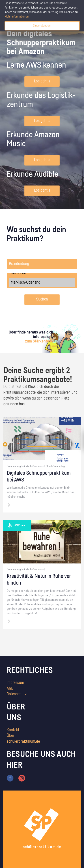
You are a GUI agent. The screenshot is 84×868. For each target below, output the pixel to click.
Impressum (15, 683)
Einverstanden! (42, 26)
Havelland (42, 273)
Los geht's (42, 81)
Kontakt (13, 730)
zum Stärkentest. (39, 341)
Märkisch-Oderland (42, 283)
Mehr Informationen (17, 17)
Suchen (42, 299)
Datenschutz (17, 694)
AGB (10, 689)
